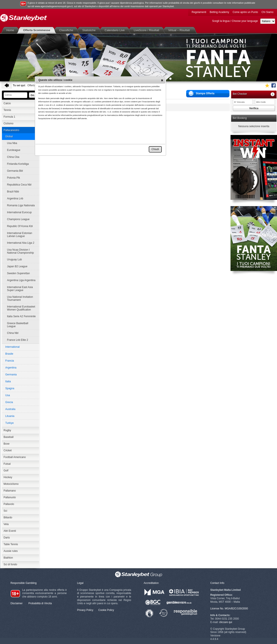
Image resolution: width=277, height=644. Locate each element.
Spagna (10, 388)
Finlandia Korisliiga (18, 164)
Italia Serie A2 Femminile (22, 316)
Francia (10, 361)
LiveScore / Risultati (147, 30)
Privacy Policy (85, 610)
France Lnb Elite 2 (18, 340)
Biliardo (8, 517)
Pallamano (10, 491)
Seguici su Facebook (274, 85)
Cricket (8, 450)
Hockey (8, 477)
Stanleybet (24, 18)
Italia (8, 381)
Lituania (10, 416)
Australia (10, 409)
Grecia (9, 402)
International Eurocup (19, 212)
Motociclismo (11, 484)
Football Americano (15, 457)
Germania (11, 375)
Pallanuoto (10, 497)
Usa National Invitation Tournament (20, 298)
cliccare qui (226, 622)
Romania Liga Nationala (21, 205)
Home (11, 30)
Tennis (7, 110)
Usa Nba (12, 143)
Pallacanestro (12, 130)
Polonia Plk (14, 178)
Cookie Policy (106, 610)
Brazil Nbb (13, 192)
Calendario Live (116, 30)
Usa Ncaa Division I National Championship (21, 251)
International (13, 347)
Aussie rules (11, 551)
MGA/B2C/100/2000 (236, 609)
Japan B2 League (17, 266)
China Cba (13, 157)
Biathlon (8, 558)
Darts (7, 538)
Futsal (7, 464)
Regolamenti (199, 12)
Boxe (7, 444)
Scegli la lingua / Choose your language (235, 21)
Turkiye (10, 423)
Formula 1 (10, 117)
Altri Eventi (10, 531)
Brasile (9, 354)
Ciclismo (9, 123)
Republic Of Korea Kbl (20, 226)
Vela (6, 524)
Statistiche (90, 30)
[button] (162, 80)
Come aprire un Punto (245, 12)
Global (9, 136)
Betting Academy (219, 12)
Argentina (11, 368)
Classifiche (67, 30)
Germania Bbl (15, 171)
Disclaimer (17, 603)
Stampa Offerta (202, 93)
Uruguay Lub (15, 260)
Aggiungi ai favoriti (267, 85)
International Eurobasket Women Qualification (21, 308)
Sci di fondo (10, 564)
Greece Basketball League (18, 325)
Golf (6, 471)
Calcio (7, 103)
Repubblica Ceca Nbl (19, 185)
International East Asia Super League (20, 289)
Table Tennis (11, 544)
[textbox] (15, 95)
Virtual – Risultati (180, 30)
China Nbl (13, 333)
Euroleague (14, 150)
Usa (8, 395)
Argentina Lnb (15, 199)
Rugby (7, 430)
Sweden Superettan (18, 273)
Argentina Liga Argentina (21, 280)
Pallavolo (9, 504)
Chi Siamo (267, 12)
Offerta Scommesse (38, 30)
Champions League (18, 219)
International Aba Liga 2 (21, 243)
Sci (6, 511)
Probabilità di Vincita (40, 603)
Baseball (9, 437)
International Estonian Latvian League (20, 235)
